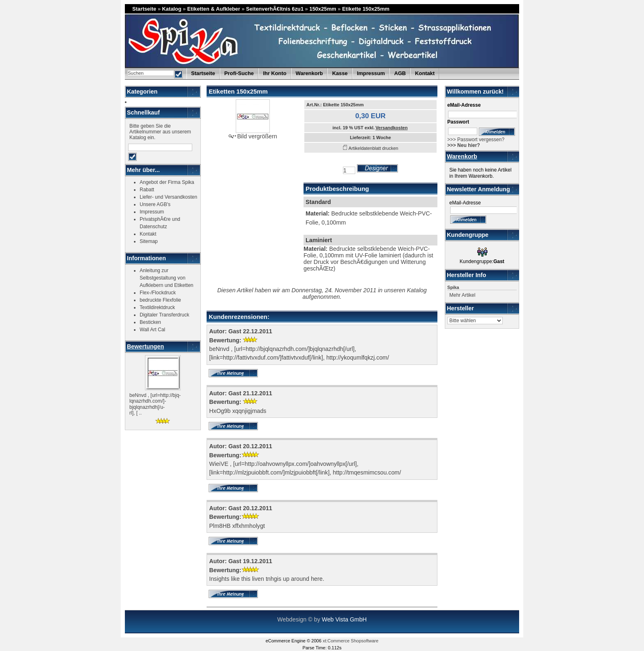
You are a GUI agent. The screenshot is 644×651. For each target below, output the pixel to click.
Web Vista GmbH (344, 619)
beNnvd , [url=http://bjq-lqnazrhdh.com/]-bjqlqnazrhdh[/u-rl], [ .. (155, 404)
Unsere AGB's (155, 204)
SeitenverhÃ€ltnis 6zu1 (275, 9)
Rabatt (147, 190)
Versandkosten (391, 128)
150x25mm (323, 9)
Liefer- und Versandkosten (168, 197)
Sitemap (149, 241)
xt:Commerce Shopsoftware (351, 641)
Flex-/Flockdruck (158, 293)
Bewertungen (145, 346)
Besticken (150, 322)
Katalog (172, 9)
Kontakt (425, 73)
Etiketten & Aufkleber (214, 9)
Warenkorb (462, 156)
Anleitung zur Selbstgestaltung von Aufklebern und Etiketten (167, 278)
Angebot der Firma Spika (167, 182)
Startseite (144, 9)
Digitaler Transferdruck (164, 315)
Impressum (371, 73)
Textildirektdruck (157, 307)
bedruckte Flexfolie (160, 300)
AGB (400, 73)
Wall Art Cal (152, 330)
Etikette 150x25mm (366, 9)
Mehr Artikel (462, 295)
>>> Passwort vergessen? (476, 140)
